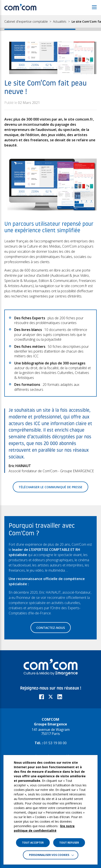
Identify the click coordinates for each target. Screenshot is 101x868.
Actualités (60, 22)
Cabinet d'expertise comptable (26, 22)
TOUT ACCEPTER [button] (33, 843)
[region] (50, 23)
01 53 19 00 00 (55, 743)
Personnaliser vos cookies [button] (49, 855)
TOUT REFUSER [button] (69, 843)
